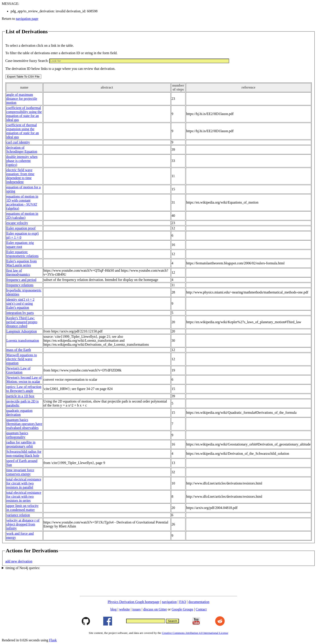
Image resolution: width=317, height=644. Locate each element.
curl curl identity (18, 142)
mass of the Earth (19, 350)
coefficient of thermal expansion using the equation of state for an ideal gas (23, 131)
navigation (169, 602)
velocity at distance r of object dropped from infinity (23, 524)
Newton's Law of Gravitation (18, 370)
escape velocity (17, 223)
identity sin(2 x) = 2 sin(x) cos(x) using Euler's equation (20, 303)
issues (136, 609)
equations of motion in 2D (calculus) (22, 216)
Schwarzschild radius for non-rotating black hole (24, 454)
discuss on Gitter (155, 609)
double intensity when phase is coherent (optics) (22, 161)
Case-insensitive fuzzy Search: (27, 61)
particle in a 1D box (20, 396)
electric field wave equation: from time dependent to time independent (20, 176)
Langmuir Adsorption (22, 331)
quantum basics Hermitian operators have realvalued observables (24, 424)
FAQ (183, 602)
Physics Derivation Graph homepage (134, 602)
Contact (201, 609)
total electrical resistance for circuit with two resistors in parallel (24, 483)
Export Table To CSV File (23, 77)
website (124, 609)
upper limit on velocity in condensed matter (22, 508)
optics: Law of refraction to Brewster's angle (24, 389)
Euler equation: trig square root (20, 245)
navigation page (27, 19)
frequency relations (20, 285)
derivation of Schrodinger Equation (22, 149)
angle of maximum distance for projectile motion (22, 99)
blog (113, 609)
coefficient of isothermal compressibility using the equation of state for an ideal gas (24, 114)
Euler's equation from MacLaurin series (22, 263)
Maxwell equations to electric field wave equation (22, 359)
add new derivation (19, 561)
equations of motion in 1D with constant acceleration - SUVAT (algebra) (22, 202)
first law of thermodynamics (18, 272)
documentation (199, 602)
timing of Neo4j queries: (23, 568)
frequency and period (21, 280)
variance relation (18, 515)
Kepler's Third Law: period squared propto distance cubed (22, 322)
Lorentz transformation (23, 341)
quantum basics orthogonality (17, 435)
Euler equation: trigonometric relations (22, 254)
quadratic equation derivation (19, 413)
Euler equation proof (21, 228)
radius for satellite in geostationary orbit (21, 444)
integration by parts (20, 313)
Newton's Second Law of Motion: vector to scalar (24, 380)
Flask (53, 640)
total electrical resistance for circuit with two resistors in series (24, 496)
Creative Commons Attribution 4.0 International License (195, 633)
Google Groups (182, 609)
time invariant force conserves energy (20, 472)
